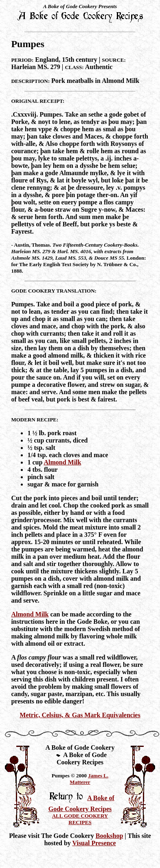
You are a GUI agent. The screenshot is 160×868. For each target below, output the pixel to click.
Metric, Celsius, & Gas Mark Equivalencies (80, 715)
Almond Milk (62, 462)
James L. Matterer (89, 779)
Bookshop (110, 836)
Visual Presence (94, 843)
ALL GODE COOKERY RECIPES (80, 819)
